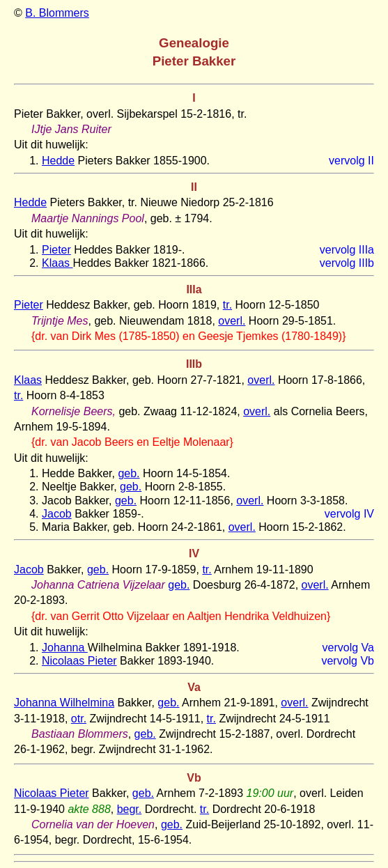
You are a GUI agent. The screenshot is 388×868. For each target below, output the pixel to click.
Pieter (56, 250)
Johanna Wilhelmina (64, 703)
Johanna (65, 648)
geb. (129, 473)
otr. (79, 719)
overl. (232, 321)
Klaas (57, 263)
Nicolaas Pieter (79, 661)
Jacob (57, 514)
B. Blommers (57, 13)
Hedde (58, 161)
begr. (130, 809)
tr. (227, 305)
